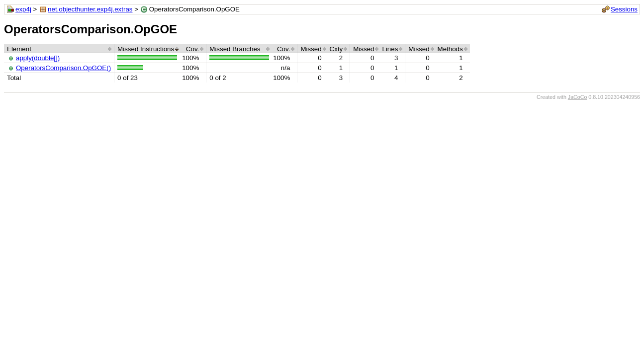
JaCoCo (578, 97)
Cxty (336, 49)
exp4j (23, 9)
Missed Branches (235, 49)
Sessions (624, 9)
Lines (390, 49)
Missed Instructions (146, 49)
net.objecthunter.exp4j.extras (90, 9)
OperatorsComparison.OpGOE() (63, 68)
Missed (311, 49)
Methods (450, 49)
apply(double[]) (38, 58)
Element (19, 49)
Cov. (192, 49)
